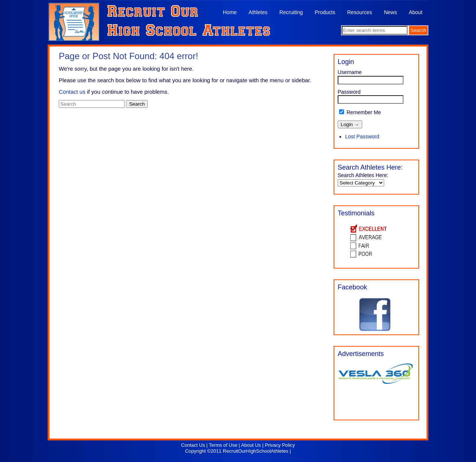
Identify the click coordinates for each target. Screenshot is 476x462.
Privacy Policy (280, 445)
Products (325, 12)
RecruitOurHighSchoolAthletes (255, 451)
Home (230, 12)
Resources (359, 12)
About (416, 12)
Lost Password (362, 137)
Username (350, 72)
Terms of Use (223, 445)
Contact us (72, 92)
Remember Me (360, 112)
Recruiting (291, 12)
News (390, 12)
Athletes (258, 12)
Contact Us (193, 445)
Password (349, 92)
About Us (251, 445)
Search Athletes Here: (363, 175)
